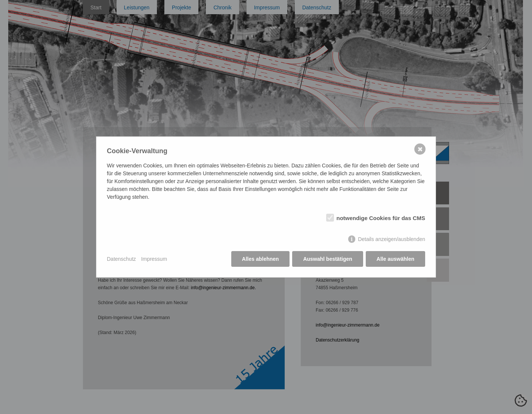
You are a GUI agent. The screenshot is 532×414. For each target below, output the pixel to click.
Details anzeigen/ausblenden (392, 239)
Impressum (154, 259)
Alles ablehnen (261, 259)
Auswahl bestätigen (327, 259)
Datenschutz (121, 259)
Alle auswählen (395, 259)
